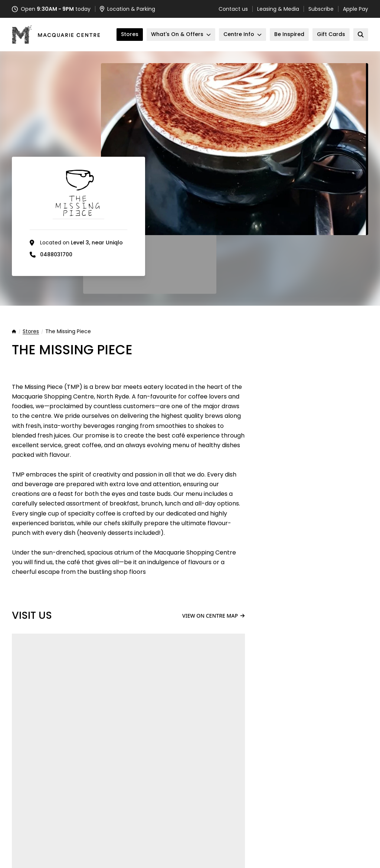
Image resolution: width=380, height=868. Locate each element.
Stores (31, 332)
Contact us (233, 9)
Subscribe (321, 9)
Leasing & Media (278, 9)
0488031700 (56, 254)
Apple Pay (356, 9)
